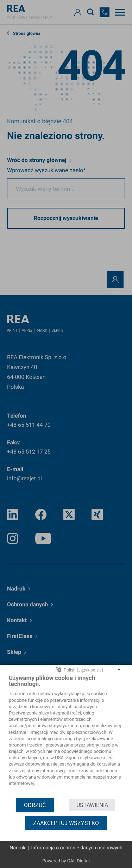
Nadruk (17, 848)
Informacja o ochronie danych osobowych (77, 848)
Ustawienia (92, 805)
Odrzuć (35, 805)
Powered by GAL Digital (66, 861)
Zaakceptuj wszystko (66, 823)
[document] (66, 736)
